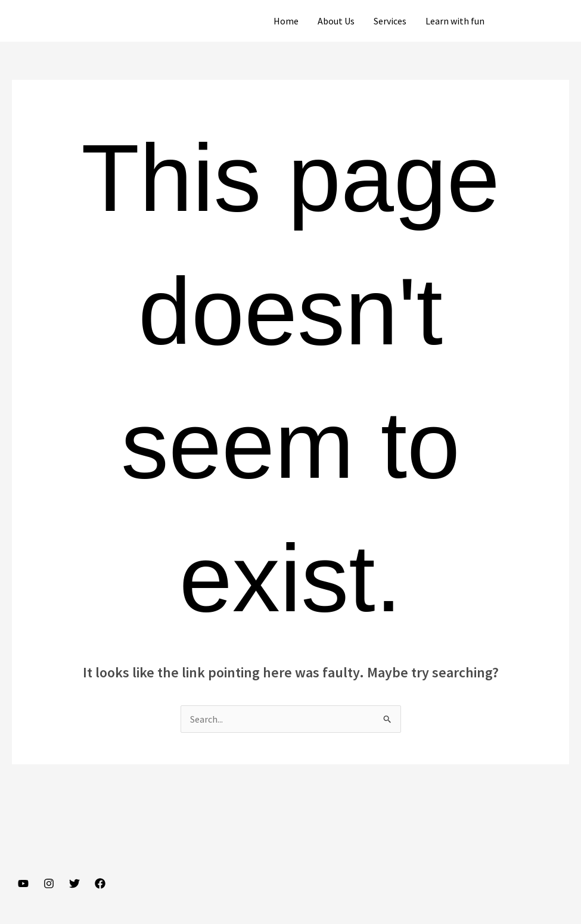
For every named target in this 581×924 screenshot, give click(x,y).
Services (390, 21)
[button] (537, 21)
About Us (336, 21)
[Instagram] (49, 883)
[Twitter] (74, 883)
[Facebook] (100, 883)
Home (286, 21)
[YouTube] (23, 883)
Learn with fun (455, 21)
